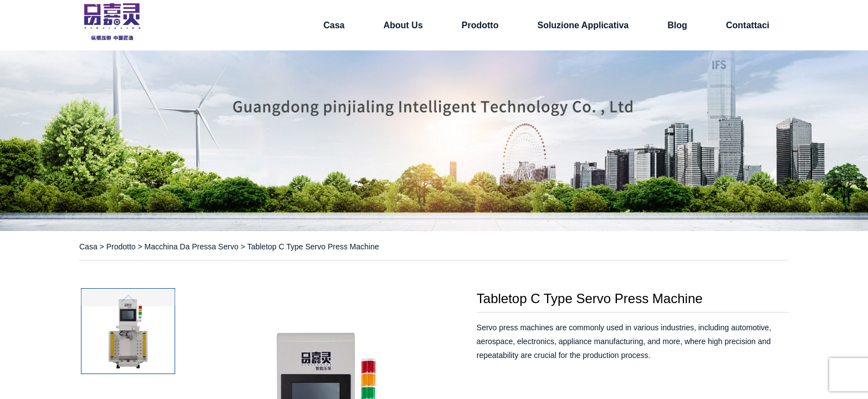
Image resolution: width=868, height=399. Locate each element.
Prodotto (480, 25)
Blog (677, 25)
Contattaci (748, 25)
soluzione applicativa (583, 25)
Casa (334, 25)
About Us (403, 25)
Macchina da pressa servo (192, 247)
